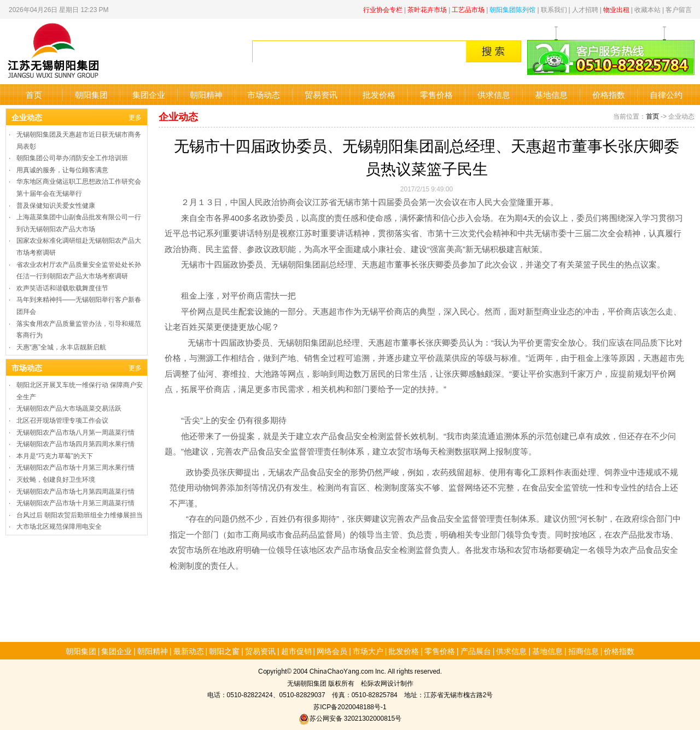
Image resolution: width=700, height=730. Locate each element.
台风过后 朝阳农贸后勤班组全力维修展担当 (80, 514)
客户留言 (679, 9)
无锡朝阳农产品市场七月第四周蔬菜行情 (75, 491)
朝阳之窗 (224, 651)
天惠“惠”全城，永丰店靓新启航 (61, 346)
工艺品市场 (468, 9)
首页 (34, 94)
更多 (135, 117)
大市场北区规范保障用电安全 (59, 526)
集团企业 (149, 94)
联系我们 (554, 9)
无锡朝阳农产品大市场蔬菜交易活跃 (69, 408)
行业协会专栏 (383, 9)
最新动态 (189, 651)
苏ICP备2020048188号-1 (350, 706)
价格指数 (609, 94)
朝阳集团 (91, 94)
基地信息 (551, 94)
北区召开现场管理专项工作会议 (62, 420)
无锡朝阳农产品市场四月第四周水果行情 (75, 443)
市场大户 (368, 651)
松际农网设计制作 (387, 683)
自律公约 (666, 94)
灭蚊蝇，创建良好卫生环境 (56, 479)
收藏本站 (647, 9)
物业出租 (616, 9)
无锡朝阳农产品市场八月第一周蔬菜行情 (75, 432)
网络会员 (332, 651)
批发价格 (379, 94)
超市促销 (296, 651)
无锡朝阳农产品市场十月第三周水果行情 (75, 467)
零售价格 (436, 94)
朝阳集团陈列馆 (512, 9)
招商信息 (584, 651)
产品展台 (476, 651)
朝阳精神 (206, 94)
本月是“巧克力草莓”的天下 (55, 455)
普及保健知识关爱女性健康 (56, 205)
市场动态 (264, 94)
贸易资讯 (321, 94)
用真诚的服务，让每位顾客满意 (62, 169)
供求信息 (494, 94)
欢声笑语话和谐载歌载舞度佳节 (62, 287)
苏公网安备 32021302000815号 (350, 718)
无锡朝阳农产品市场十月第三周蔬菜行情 (75, 502)
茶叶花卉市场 (427, 9)
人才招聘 (585, 9)
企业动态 (27, 117)
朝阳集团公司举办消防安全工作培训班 (72, 157)
